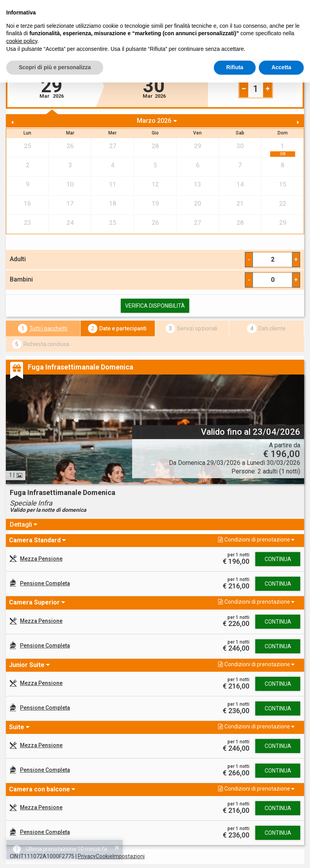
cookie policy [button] (22, 41)
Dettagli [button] (22, 525)
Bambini (21, 279)
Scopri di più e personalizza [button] (55, 67)
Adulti (18, 259)
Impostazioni (129, 856)
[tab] (155, 525)
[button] (75, 540)
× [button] (117, 847)
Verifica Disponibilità (155, 306)
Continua (278, 559)
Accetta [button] (281, 67)
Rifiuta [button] (235, 67)
